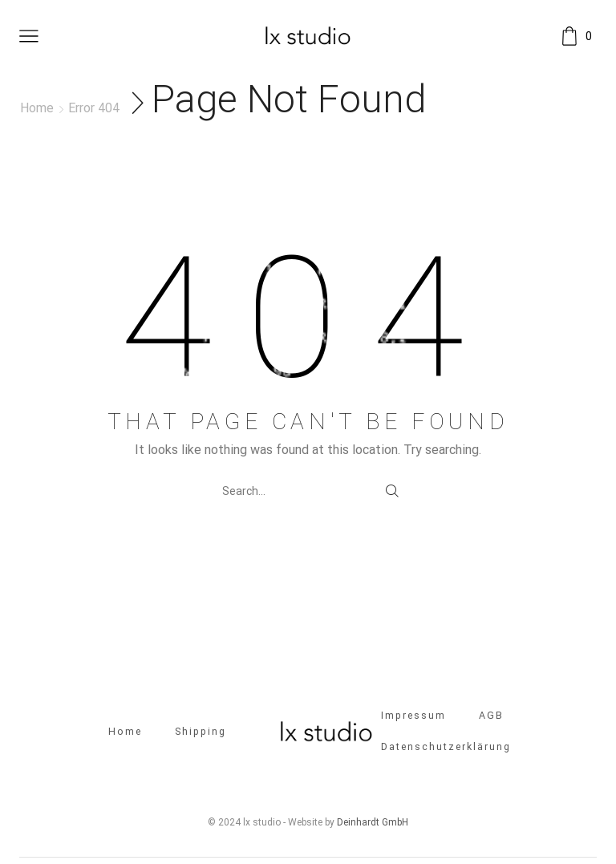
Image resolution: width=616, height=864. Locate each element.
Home (37, 108)
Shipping (201, 732)
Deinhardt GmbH (373, 824)
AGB (493, 717)
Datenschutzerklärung (447, 748)
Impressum (414, 717)
